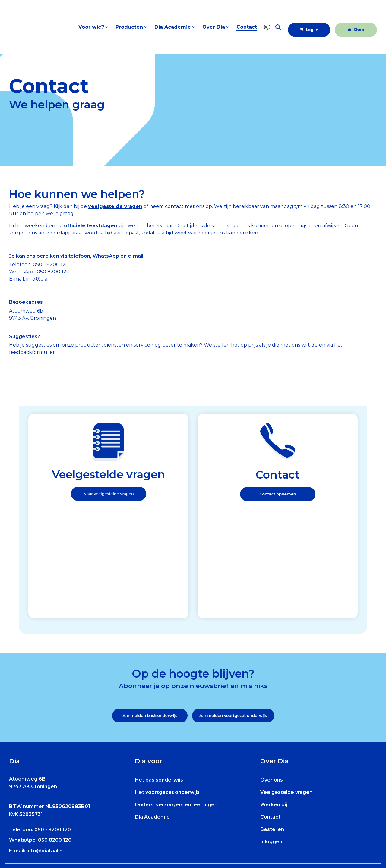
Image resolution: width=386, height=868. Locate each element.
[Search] (278, 32)
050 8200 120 (53, 272)
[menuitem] (36, 840)
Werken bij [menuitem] (274, 710)
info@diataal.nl (45, 757)
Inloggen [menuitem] (271, 747)
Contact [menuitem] (270, 723)
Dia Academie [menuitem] (152, 723)
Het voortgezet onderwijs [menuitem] (167, 698)
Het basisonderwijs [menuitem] (159, 686)
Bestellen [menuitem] (272, 735)
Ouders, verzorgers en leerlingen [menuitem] (176, 710)
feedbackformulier (32, 352)
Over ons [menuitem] (272, 686)
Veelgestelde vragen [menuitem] (286, 698)
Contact (247, 32)
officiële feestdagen (91, 226)
